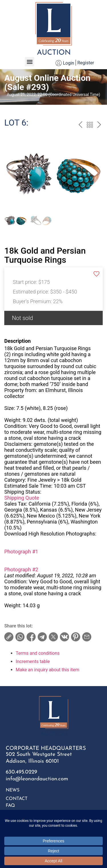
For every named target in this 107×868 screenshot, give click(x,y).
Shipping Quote (22, 498)
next (99, 126)
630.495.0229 (21, 772)
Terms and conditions (38, 653)
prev (80, 126)
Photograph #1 (21, 552)
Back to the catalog (90, 126)
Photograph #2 (21, 570)
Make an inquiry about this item (48, 670)
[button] (30, 62)
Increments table (33, 661)
